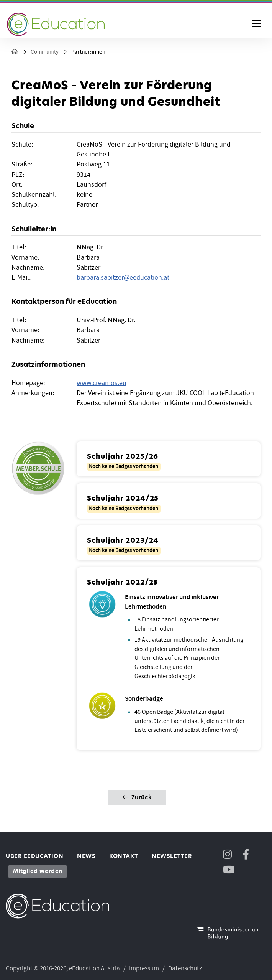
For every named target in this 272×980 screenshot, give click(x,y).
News (86, 856)
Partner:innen (88, 52)
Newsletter (172, 856)
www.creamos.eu (102, 383)
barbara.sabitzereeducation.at (123, 278)
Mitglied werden (38, 871)
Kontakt (124, 856)
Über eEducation (34, 856)
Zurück (137, 797)
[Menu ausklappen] (256, 24)
